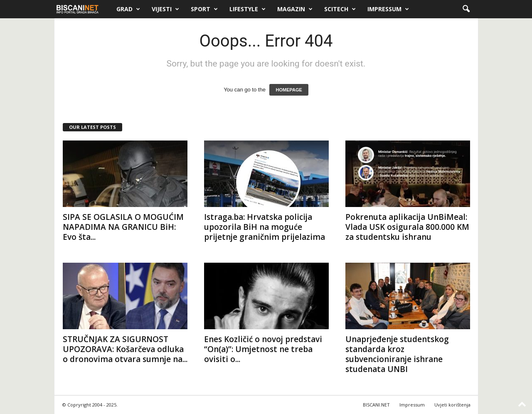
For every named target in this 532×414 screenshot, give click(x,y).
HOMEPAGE (289, 90)
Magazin (295, 9)
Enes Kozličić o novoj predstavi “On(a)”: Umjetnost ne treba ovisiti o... (263, 349)
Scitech (340, 9)
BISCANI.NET (376, 405)
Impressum (388, 9)
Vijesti (165, 9)
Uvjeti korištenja (452, 405)
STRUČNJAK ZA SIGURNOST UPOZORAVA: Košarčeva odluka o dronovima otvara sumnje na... (125, 349)
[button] (466, 9)
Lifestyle (248, 9)
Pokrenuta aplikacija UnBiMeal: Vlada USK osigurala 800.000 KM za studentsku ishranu (407, 227)
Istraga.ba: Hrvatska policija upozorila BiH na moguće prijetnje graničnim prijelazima (265, 227)
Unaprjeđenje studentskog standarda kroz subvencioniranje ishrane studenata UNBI (397, 354)
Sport (204, 9)
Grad (128, 9)
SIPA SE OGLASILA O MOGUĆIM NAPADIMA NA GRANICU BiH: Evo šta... (123, 227)
